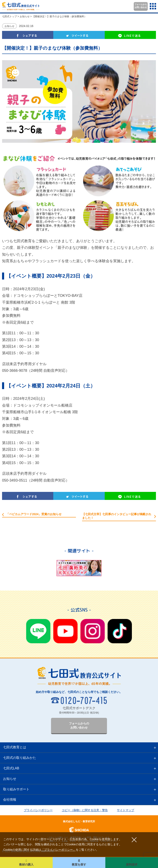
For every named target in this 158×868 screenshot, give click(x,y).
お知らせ (9, 26)
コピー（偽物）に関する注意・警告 (85, 810)
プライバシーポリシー (38, 810)
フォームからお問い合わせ (141, 6)
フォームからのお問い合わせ (79, 725)
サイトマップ (125, 810)
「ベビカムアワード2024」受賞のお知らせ (34, 514)
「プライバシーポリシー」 (58, 850)
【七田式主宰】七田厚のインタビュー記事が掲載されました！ (117, 516)
